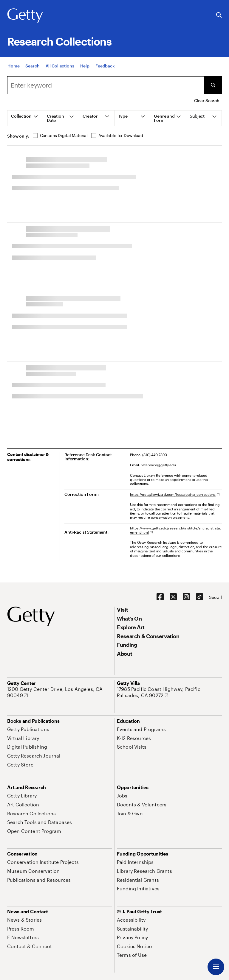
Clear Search (207, 101)
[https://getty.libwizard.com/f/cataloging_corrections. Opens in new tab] (175, 494)
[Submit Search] (213, 85)
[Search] (106, 85)
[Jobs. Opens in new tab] (122, 796)
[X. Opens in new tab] (173, 597)
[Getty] (25, 16)
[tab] (25, 118)
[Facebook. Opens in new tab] (160, 597)
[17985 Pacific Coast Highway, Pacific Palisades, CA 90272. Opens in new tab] (169, 692)
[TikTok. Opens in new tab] (199, 597)
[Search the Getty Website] (219, 15)
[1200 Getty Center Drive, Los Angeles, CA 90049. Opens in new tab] (60, 692)
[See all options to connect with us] (215, 597)
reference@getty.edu (158, 465)
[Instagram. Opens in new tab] (186, 597)
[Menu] (216, 967)
